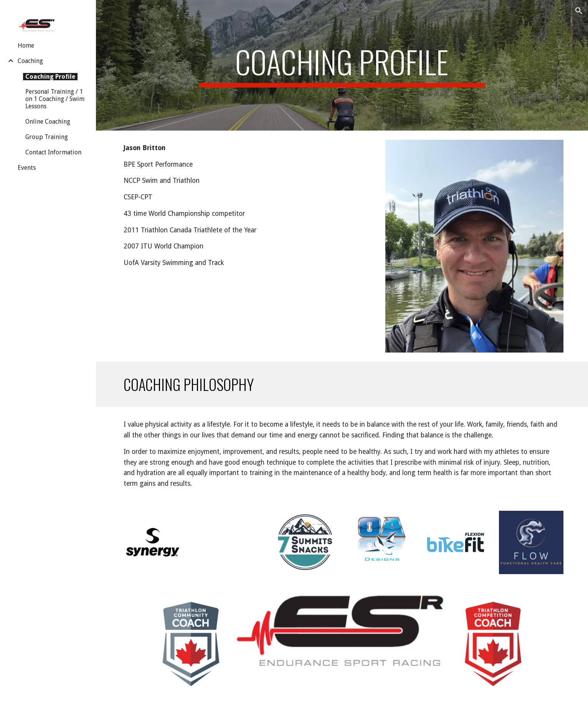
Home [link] (26, 46)
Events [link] (27, 168)
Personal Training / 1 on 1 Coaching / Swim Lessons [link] (55, 99)
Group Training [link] (47, 137)
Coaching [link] (30, 61)
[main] (342, 65)
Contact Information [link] (53, 152)
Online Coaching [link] (48, 122)
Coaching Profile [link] (50, 77)
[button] (579, 11)
